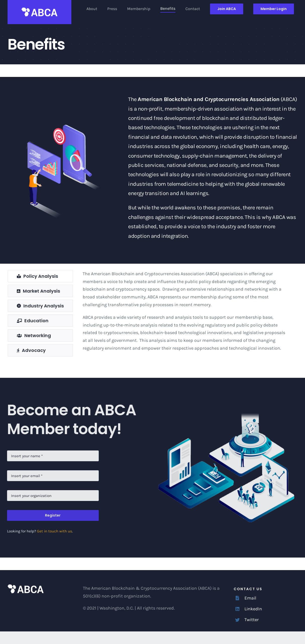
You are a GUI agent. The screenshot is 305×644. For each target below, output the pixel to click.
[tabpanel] (186, 314)
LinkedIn (253, 609)
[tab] (40, 276)
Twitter (252, 620)
